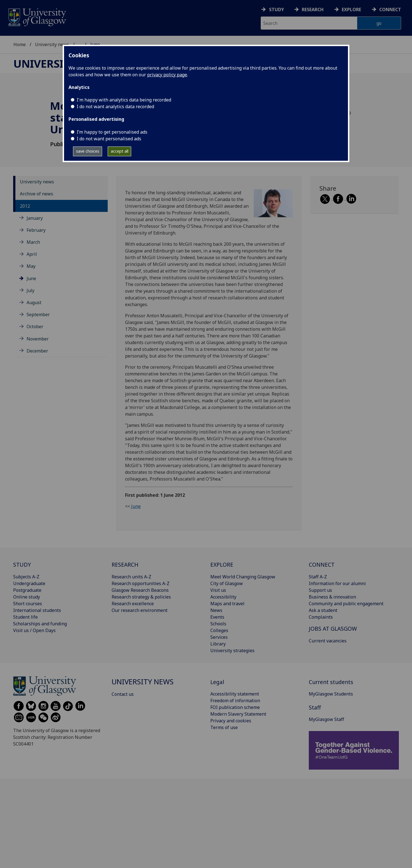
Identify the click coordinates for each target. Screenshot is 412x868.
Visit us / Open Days (34, 630)
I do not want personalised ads (109, 139)
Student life (25, 617)
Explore (351, 10)
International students (37, 610)
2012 (25, 206)
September (38, 314)
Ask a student (323, 610)
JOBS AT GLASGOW (333, 629)
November (38, 339)
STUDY (22, 565)
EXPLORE (222, 565)
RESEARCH (125, 565)
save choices (88, 151)
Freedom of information (235, 701)
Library (218, 644)
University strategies (232, 651)
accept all (120, 151)
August (34, 302)
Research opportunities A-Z (141, 583)
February (36, 230)
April (32, 254)
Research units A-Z (131, 577)
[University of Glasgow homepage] (37, 17)
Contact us (123, 694)
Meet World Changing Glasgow (243, 577)
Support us (320, 590)
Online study (27, 597)
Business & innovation (332, 597)
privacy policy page (167, 75)
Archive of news (37, 194)
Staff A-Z (318, 577)
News (216, 610)
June (31, 278)
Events (217, 617)
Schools (218, 624)
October (35, 327)
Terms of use (224, 727)
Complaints (321, 617)
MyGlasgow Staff (326, 719)
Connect (390, 10)
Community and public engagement (346, 604)
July (30, 290)
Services (219, 637)
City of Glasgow (227, 583)
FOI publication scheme (235, 707)
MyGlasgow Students (331, 694)
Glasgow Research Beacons (140, 590)
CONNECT (322, 565)
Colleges (219, 630)
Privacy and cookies (231, 721)
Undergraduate (29, 583)
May (31, 266)
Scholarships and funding (40, 624)
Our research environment (140, 610)
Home (20, 44)
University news (52, 44)
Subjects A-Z (26, 577)
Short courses (28, 604)
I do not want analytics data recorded (115, 107)
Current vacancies (328, 641)
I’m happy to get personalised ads (112, 132)
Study (276, 10)
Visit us (218, 590)
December (37, 351)
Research (313, 10)
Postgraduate (27, 590)
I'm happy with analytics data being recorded (124, 100)
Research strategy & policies (141, 597)
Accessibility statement (235, 694)
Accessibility (223, 597)
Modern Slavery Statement (238, 714)
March (33, 242)
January (35, 218)
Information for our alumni (337, 583)
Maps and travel (227, 604)
